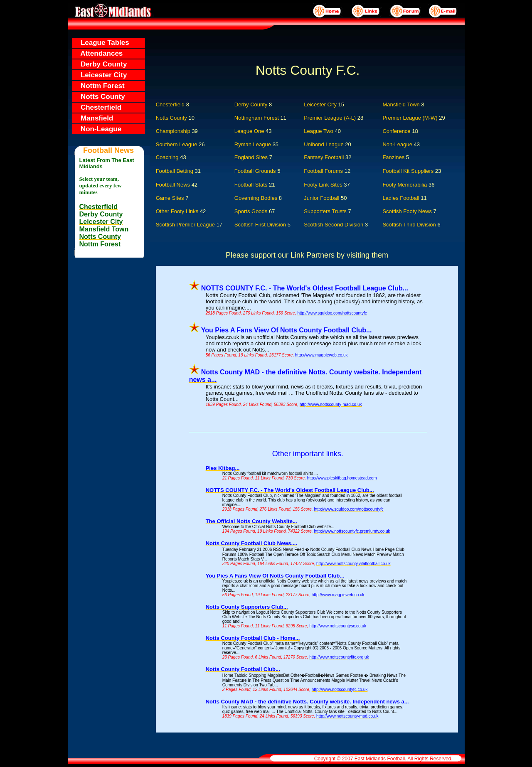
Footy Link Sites (323, 185)
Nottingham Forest (257, 118)
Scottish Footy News (408, 211)
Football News (173, 185)
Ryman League (253, 144)
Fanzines (393, 157)
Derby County (100, 64)
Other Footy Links (179, 211)
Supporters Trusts (327, 211)
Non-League (97, 129)
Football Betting (175, 171)
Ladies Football (401, 198)
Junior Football (324, 198)
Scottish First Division (261, 225)
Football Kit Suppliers (408, 171)
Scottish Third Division (411, 225)
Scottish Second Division (334, 225)
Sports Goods (252, 211)
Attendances (98, 53)
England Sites (251, 157)
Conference (396, 131)
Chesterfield (97, 107)
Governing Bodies (258, 198)
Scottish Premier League (186, 225)
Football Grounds (255, 171)
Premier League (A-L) (330, 118)
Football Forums (323, 171)
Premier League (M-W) (410, 118)
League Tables (101, 43)
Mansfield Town (401, 104)
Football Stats (251, 185)
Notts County (99, 97)
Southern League (177, 144)
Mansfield (93, 118)
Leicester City (100, 75)
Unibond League (324, 144)
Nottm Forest (99, 86)
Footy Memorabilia (405, 185)
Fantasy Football (324, 157)
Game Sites (170, 198)
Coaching (167, 157)
